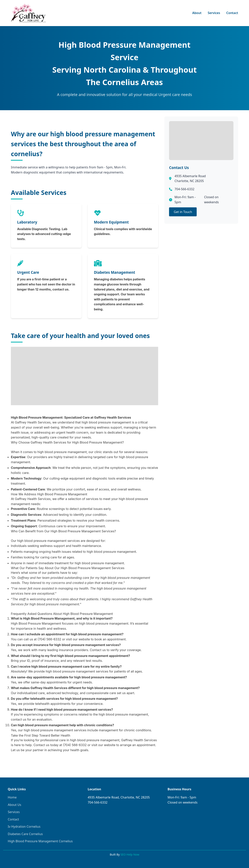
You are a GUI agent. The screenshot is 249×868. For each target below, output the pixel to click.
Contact (232, 13)
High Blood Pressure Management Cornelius (40, 841)
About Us (14, 805)
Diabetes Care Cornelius (25, 834)
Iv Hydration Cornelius (24, 827)
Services (214, 13)
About (197, 13)
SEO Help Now (130, 854)
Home (12, 797)
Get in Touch (183, 212)
